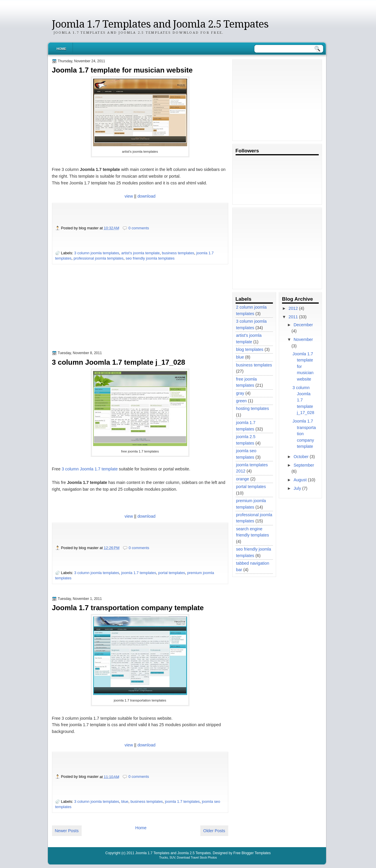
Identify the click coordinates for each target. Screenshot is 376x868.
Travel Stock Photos (204, 858)
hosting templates (253, 408)
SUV (172, 858)
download (146, 196)
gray (240, 393)
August (300, 480)
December (303, 325)
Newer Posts (67, 831)
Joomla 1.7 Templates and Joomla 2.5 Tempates (160, 24)
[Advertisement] (96, 313)
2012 (293, 308)
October (301, 457)
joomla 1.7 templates (139, 573)
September (304, 465)
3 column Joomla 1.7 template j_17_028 (119, 362)
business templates (178, 253)
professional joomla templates (98, 258)
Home (62, 49)
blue (125, 801)
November (303, 339)
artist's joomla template (141, 253)
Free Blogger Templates (252, 853)
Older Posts (214, 831)
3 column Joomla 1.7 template (90, 469)
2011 (293, 317)
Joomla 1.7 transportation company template (128, 608)
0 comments (139, 228)
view (129, 196)
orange (243, 479)
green (242, 401)
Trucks (164, 858)
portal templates (172, 573)
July (297, 488)
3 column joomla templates (97, 253)
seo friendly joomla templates (150, 258)
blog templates (250, 349)
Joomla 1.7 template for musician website (122, 70)
